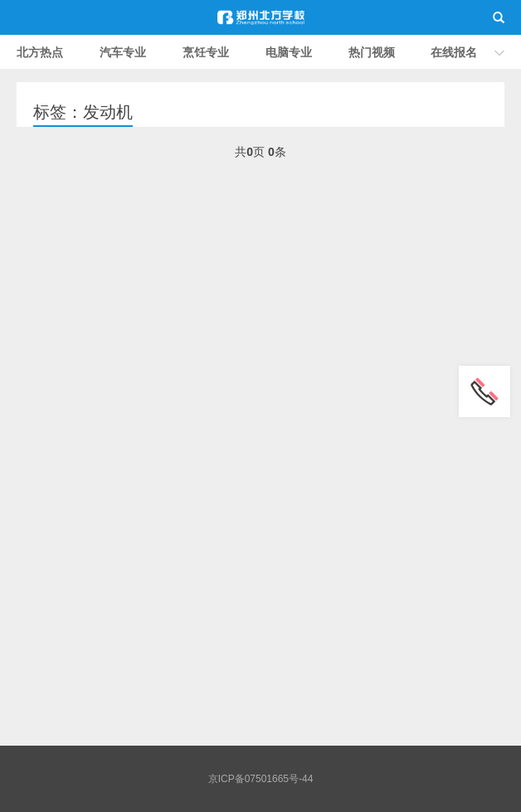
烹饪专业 (206, 52)
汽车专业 (123, 52)
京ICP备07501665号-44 (261, 779)
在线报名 (454, 52)
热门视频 (372, 52)
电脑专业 (289, 52)
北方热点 (40, 52)
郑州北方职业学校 (260, 17)
